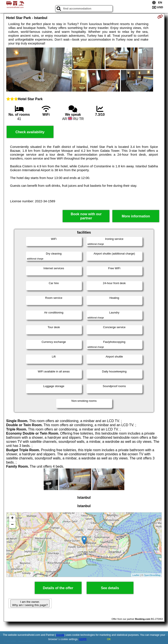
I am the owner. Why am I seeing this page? (30, 603)
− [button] (12, 525)
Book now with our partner (86, 216)
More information (136, 216)
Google (60, 635)
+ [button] (12, 518)
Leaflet (136, 575)
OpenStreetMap (152, 575)
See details (110, 588)
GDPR (83, 639)
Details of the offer (58, 588)
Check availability (30, 132)
